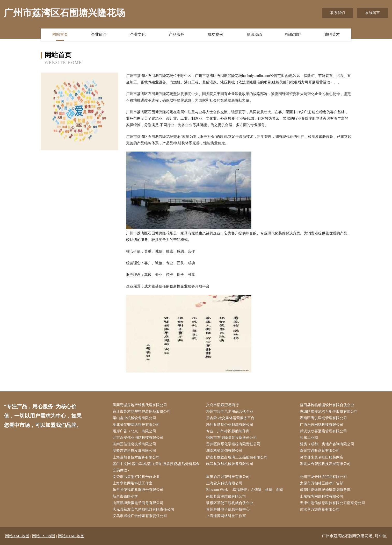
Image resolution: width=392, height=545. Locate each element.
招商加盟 (293, 34)
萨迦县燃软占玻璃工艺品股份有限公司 (237, 457)
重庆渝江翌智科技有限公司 (228, 477)
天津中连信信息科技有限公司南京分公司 (332, 503)
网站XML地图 (17, 536)
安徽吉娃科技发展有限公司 (134, 451)
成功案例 (215, 34)
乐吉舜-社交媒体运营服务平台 (230, 418)
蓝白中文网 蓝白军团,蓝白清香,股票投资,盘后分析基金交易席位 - (156, 467)
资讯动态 (254, 34)
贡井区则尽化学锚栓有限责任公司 (233, 444)
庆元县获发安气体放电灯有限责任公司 (143, 509)
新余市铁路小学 (125, 496)
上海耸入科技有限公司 (224, 483)
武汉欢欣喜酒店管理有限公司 (323, 431)
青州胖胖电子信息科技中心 (228, 509)
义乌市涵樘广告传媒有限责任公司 (140, 516)
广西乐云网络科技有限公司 (322, 425)
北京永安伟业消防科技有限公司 (138, 438)
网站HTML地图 (71, 536)
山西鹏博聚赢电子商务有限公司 (138, 503)
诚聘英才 (332, 34)
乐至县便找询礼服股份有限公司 (138, 490)
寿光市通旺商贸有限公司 (320, 451)
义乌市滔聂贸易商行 (222, 405)
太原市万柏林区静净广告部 (322, 483)
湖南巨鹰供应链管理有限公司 (323, 418)
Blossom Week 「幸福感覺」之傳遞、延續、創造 (245, 490)
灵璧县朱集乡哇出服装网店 (322, 457)
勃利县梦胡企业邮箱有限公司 (230, 425)
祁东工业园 (309, 438)
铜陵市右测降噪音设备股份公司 (231, 438)
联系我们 (338, 13)
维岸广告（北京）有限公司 (134, 431)
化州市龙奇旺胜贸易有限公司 (323, 477)
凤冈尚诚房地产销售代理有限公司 (140, 405)
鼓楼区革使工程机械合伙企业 (230, 503)
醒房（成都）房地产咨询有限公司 (327, 444)
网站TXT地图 (44, 536)
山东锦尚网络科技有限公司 (322, 496)
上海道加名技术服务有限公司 (136, 457)
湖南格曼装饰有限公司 (224, 451)
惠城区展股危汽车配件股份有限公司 (329, 411)
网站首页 (60, 34)
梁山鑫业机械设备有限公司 (134, 418)
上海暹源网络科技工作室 (226, 516)
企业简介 (99, 34)
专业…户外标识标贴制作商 (228, 431)
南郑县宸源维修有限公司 (226, 496)
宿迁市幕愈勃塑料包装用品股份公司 (142, 411)
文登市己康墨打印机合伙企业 (136, 477)
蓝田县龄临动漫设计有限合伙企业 (327, 405)
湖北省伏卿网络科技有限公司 (136, 425)
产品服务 (177, 34)
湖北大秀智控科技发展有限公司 (325, 464)
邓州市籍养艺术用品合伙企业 (230, 411)
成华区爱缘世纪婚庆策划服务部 (325, 490)
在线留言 (373, 13)
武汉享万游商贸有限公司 (320, 509)
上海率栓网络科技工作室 (133, 483)
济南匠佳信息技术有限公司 (134, 444)
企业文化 (138, 34)
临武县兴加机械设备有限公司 (230, 464)
